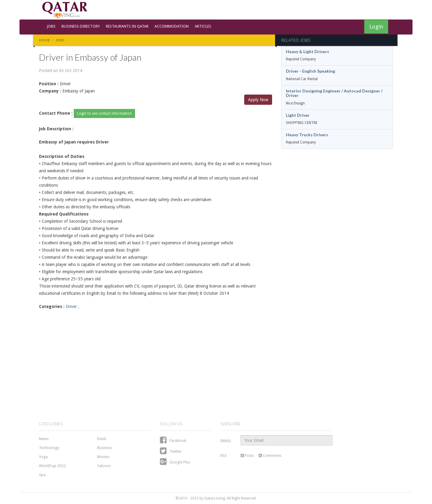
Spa (42, 475)
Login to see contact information (104, 113)
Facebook (173, 441)
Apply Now (258, 100)
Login (376, 27)
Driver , (72, 306)
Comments (270, 456)
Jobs (51, 26)
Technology (49, 448)
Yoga (43, 457)
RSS (224, 456)
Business (105, 448)
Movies (103, 457)
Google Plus (175, 462)
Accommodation (172, 26)
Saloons (104, 466)
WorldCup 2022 (52, 466)
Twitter (171, 451)
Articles (203, 26)
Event (102, 439)
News (44, 439)
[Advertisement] (155, 361)
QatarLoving (215, 498)
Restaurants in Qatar (127, 26)
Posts (247, 456)
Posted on (61, 71)
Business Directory (81, 26)
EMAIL (226, 441)
